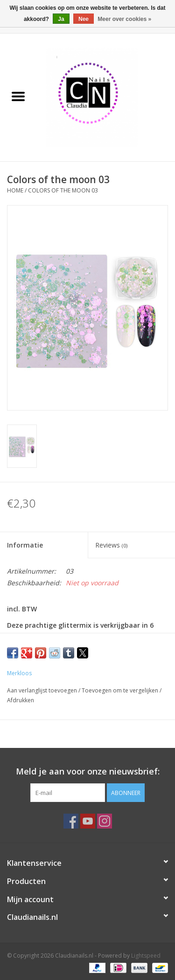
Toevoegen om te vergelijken (121, 690)
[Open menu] (18, 96)
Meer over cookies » (124, 19)
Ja (61, 19)
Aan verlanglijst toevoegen (43, 690)
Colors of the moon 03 (63, 190)
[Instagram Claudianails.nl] (105, 821)
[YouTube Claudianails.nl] (88, 821)
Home (15, 190)
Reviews (111, 545)
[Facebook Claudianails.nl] (71, 821)
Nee (84, 19)
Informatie (25, 545)
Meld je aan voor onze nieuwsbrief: (88, 771)
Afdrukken (21, 700)
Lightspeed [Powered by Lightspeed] (146, 956)
